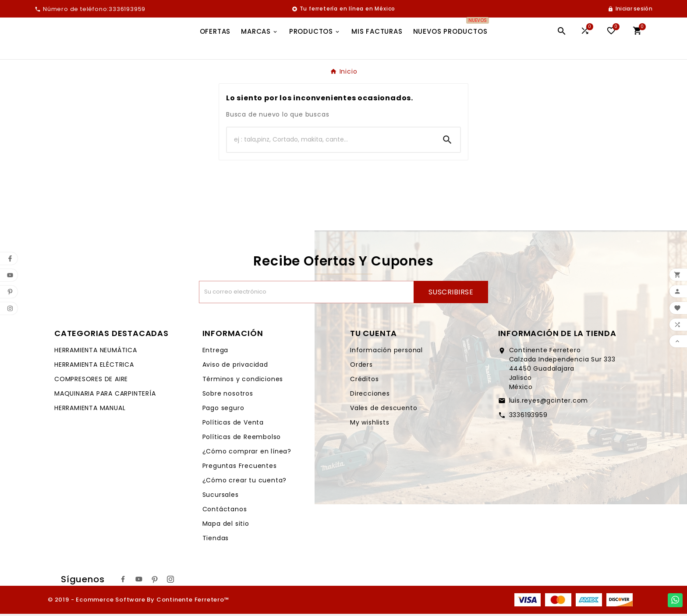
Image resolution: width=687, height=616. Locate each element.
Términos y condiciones (243, 381)
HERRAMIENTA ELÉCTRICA (94, 367)
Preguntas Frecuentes (240, 468)
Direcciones (370, 396)
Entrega (216, 352)
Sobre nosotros (228, 396)
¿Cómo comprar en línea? (247, 453)
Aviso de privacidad (235, 367)
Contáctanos (225, 511)
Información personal (386, 352)
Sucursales (221, 497)
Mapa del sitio (226, 526)
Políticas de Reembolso (242, 439)
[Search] (447, 142)
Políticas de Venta (233, 425)
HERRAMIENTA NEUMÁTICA (96, 352)
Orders (361, 367)
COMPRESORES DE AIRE (91, 381)
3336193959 (528, 417)
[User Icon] (630, 9)
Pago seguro (223, 410)
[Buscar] (331, 142)
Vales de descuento (384, 410)
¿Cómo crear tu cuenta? (245, 482)
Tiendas (216, 540)
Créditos (364, 381)
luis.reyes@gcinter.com (549, 403)
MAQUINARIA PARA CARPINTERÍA (105, 396)
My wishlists (370, 425)
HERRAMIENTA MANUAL (90, 410)
